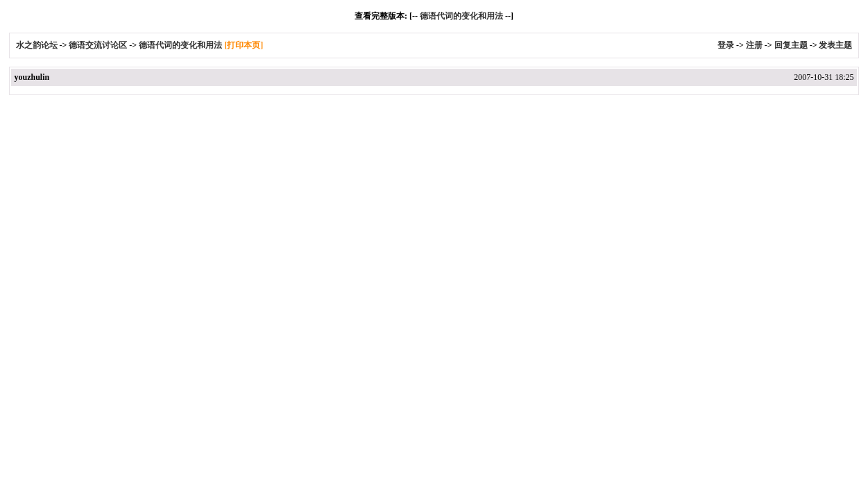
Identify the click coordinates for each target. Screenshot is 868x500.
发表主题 (835, 45)
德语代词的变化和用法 (461, 16)
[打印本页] (244, 45)
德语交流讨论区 (98, 45)
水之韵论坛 (37, 45)
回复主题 (791, 45)
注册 (754, 45)
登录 (726, 45)
